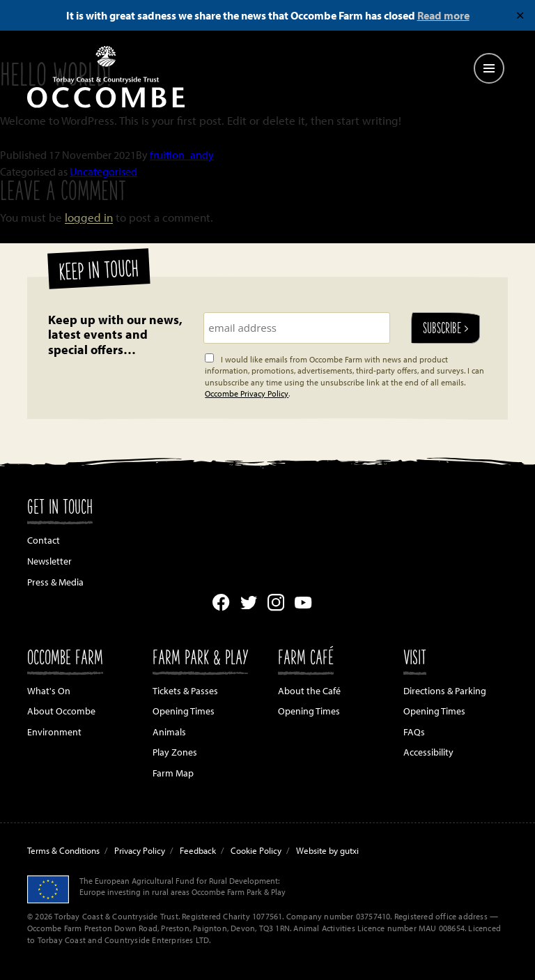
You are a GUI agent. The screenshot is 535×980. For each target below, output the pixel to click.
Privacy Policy (140, 850)
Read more (443, 15)
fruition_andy (182, 155)
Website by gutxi (327, 850)
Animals (169, 732)
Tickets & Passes (185, 691)
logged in (89, 217)
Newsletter (49, 561)
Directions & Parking (445, 691)
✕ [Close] (520, 15)
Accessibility (428, 752)
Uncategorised (103, 171)
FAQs (414, 732)
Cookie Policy (256, 850)
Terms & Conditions (63, 850)
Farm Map (173, 773)
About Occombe (61, 711)
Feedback (198, 850)
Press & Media (55, 582)
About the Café (309, 691)
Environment (54, 732)
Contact (44, 540)
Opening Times (184, 711)
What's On (49, 691)
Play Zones (175, 752)
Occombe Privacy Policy (247, 393)
